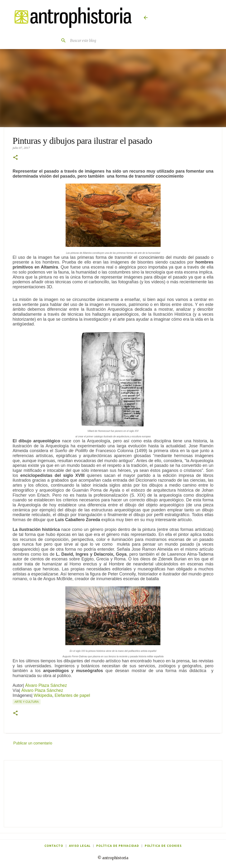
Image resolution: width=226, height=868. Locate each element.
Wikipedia (43, 695)
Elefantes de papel (72, 695)
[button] (15, 158)
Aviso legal (80, 846)
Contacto (54, 846)
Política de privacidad (118, 846)
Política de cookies (163, 846)
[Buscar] (62, 40)
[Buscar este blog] (101, 40)
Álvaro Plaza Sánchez (46, 685)
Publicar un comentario (33, 743)
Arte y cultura (27, 702)
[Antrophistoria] (71, 18)
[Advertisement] (113, 794)
